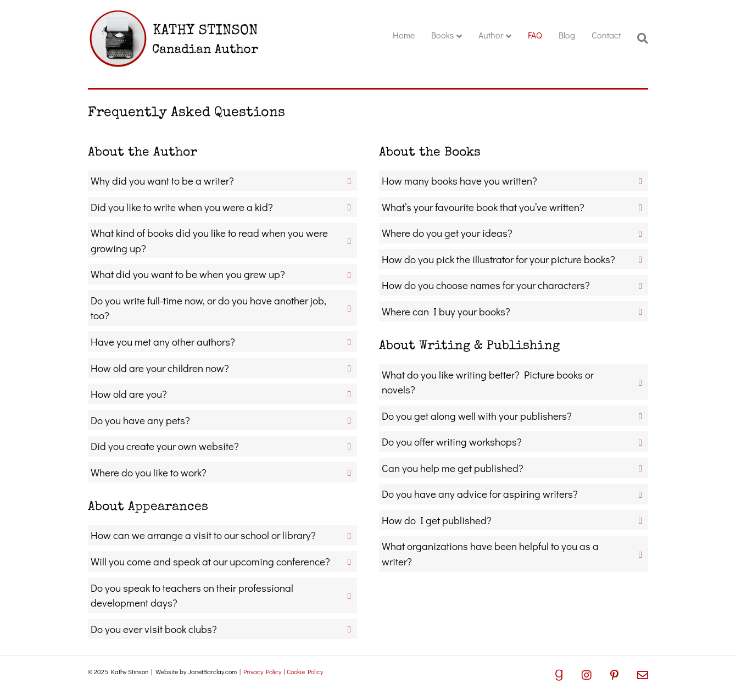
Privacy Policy (262, 671)
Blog (567, 35)
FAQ (535, 35)
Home (404, 35)
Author (491, 35)
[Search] (639, 38)
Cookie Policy (305, 671)
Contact (606, 35)
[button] (222, 181)
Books (442, 35)
